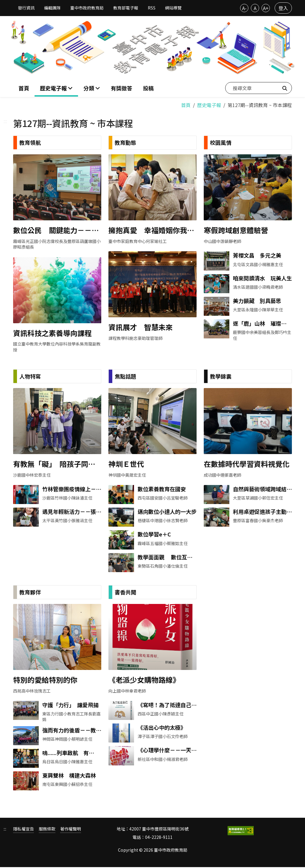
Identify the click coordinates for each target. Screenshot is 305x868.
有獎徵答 (122, 88)
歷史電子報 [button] (54, 88)
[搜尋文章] (259, 88)
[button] (92, 88)
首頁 (24, 88)
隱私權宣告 (24, 830)
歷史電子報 (209, 104)
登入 (283, 8)
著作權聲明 (71, 830)
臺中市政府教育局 (87, 8)
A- (244, 8)
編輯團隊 (52, 8)
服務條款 (47, 830)
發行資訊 (26, 8)
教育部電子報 (126, 8)
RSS (152, 8)
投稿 (148, 88)
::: (5, 120)
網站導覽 (173, 8)
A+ (266, 8)
